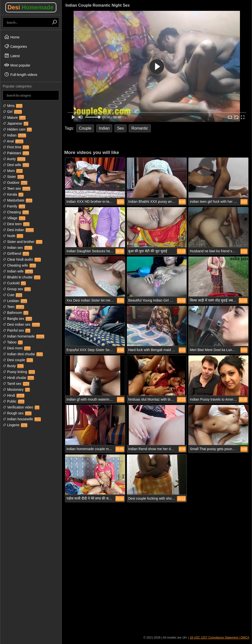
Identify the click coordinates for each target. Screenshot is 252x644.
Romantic (140, 128)
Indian (14, 135)
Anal (13, 141)
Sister (13, 177)
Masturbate (17, 200)
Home (12, 37)
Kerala (13, 194)
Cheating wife (19, 265)
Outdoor (15, 183)
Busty (13, 366)
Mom (13, 171)
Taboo (13, 342)
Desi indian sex (21, 324)
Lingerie (15, 425)
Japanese (16, 123)
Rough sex (17, 413)
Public (14, 401)
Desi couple (18, 360)
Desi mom (17, 348)
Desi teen (16, 224)
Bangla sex (17, 319)
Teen (13, 307)
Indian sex (17, 248)
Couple (85, 128)
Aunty (14, 159)
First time (16, 147)
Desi (31, 7)
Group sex (17, 289)
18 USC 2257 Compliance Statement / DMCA (220, 638)
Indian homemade (24, 336)
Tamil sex (16, 384)
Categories (16, 46)
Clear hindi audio (22, 259)
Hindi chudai (18, 378)
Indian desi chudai (23, 354)
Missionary (16, 390)
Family (14, 206)
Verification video (21, 407)
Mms (13, 106)
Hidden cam (17, 129)
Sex (121, 128)
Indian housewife (22, 419)
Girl (12, 112)
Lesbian (15, 301)
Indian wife (18, 271)
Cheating (16, 212)
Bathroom (16, 313)
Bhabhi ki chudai (22, 277)
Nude (13, 236)
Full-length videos (21, 74)
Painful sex (16, 330)
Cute (12, 295)
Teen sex (16, 188)
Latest (12, 56)
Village (14, 218)
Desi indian (18, 230)
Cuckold (14, 283)
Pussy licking (19, 372)
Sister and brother (23, 242)
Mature (14, 118)
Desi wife (16, 165)
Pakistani (16, 153)
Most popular (17, 65)
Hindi (14, 395)
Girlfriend (16, 254)
